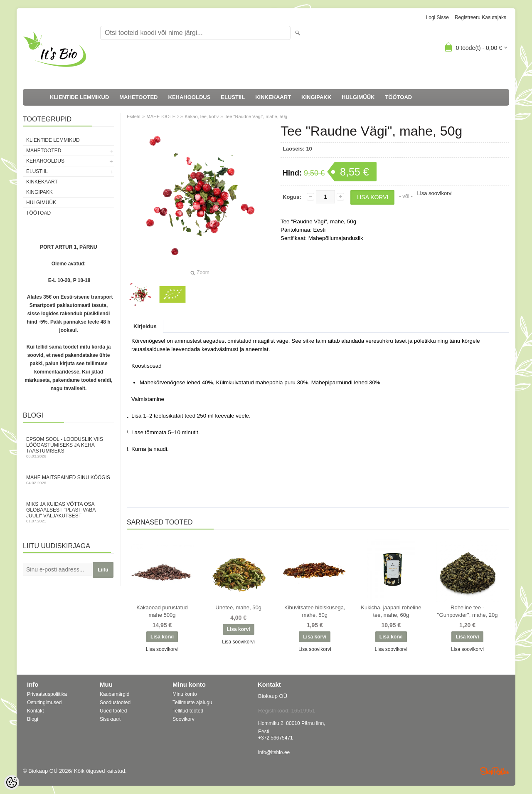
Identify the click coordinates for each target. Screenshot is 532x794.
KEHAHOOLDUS (190, 97)
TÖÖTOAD (399, 97)
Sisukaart (110, 719)
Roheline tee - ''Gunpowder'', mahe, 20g (468, 611)
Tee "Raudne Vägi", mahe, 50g (256, 116)
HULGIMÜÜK (358, 97)
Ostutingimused (44, 702)
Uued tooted (113, 711)
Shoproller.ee (495, 771)
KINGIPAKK (316, 97)
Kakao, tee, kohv (202, 116)
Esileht (134, 116)
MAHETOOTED (138, 97)
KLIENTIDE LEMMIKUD (79, 97)
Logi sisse (437, 17)
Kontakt (36, 711)
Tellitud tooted (188, 711)
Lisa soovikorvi (435, 193)
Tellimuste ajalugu (192, 702)
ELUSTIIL (233, 97)
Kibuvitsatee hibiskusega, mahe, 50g (315, 611)
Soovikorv (183, 719)
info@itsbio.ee (274, 752)
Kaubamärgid (115, 694)
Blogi (33, 719)
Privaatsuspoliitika (47, 694)
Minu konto (185, 694)
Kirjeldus (145, 326)
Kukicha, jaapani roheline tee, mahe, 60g (391, 611)
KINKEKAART (273, 97)
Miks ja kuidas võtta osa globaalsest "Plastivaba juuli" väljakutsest (69, 512)
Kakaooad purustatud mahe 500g (162, 611)
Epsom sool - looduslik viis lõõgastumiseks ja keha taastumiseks (69, 447)
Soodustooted (115, 702)
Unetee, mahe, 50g (238, 607)
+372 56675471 (276, 738)
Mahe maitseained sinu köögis (69, 480)
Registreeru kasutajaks (480, 17)
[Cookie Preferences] (12, 782)
